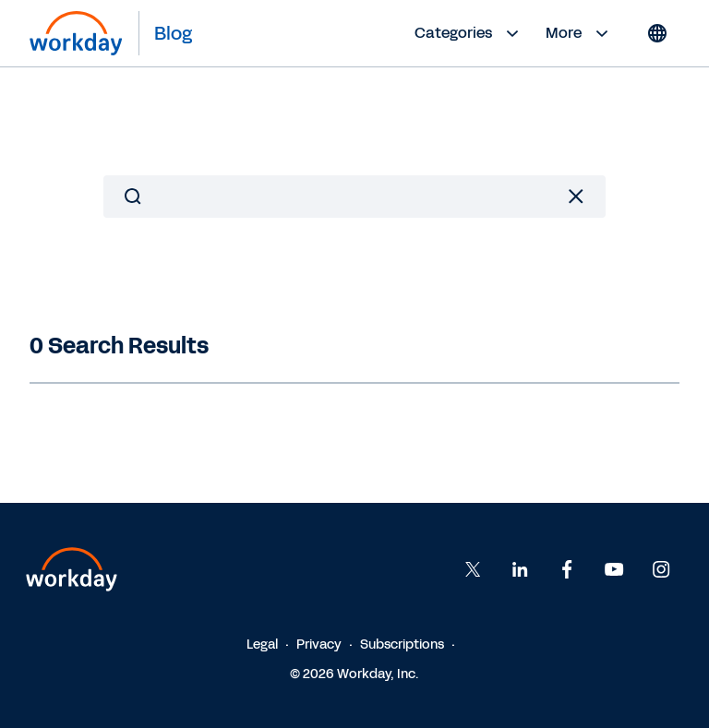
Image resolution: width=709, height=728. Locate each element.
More (579, 33)
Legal (262, 644)
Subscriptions (402, 644)
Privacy (319, 644)
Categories (469, 33)
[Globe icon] (657, 33)
